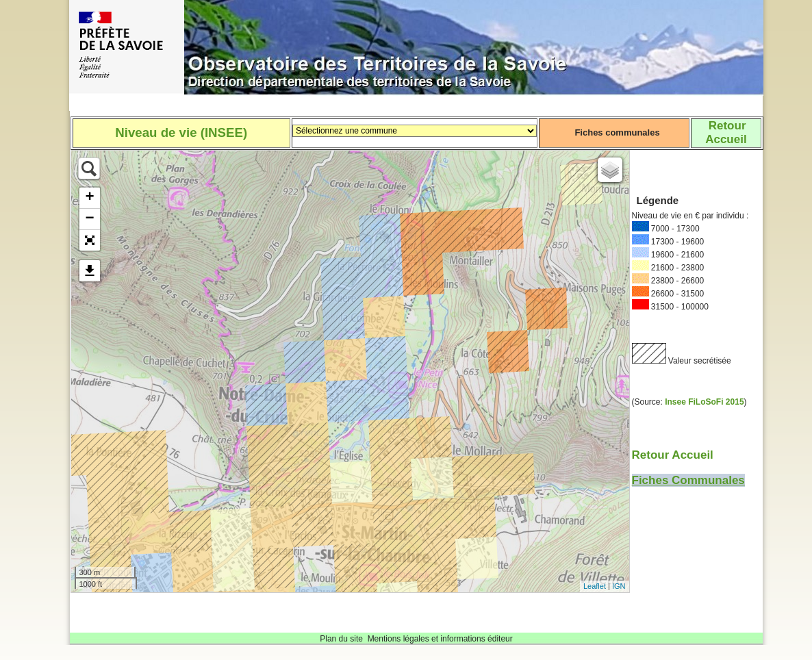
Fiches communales (617, 132)
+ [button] (89, 198)
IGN (619, 586)
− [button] (89, 219)
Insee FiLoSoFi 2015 (704, 402)
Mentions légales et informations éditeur (440, 639)
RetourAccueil (726, 132)
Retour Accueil (673, 455)
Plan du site (341, 639)
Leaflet (595, 586)
